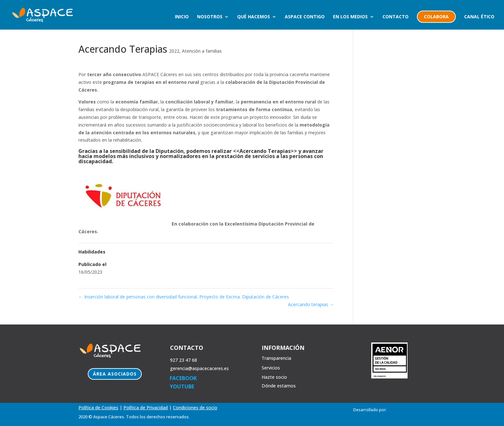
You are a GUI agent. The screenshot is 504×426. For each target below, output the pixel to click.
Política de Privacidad (146, 408)
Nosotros (210, 17)
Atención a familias (202, 51)
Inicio (182, 17)
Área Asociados (115, 374)
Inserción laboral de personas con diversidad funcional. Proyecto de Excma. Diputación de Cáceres (184, 297)
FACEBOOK (183, 378)
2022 (174, 51)
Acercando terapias (311, 304)
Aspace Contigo (305, 17)
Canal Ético (479, 17)
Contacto (396, 17)
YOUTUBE (182, 386)
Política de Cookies (98, 408)
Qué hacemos (254, 17)
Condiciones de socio (195, 408)
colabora (436, 17)
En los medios (350, 17)
